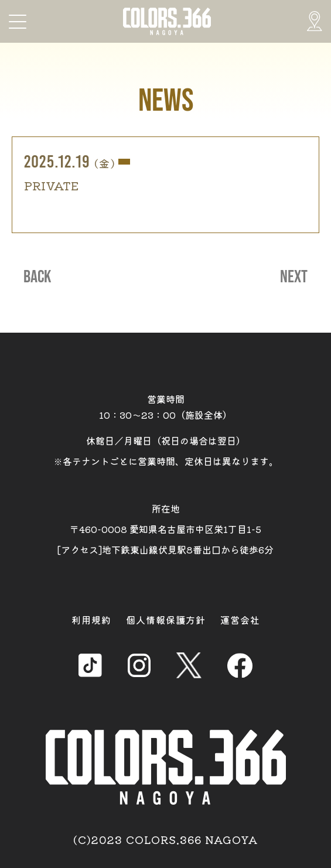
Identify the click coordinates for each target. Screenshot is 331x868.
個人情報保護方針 (166, 620)
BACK (37, 277)
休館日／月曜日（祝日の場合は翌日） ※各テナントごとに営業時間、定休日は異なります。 (166, 451)
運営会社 (240, 620)
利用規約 (91, 620)
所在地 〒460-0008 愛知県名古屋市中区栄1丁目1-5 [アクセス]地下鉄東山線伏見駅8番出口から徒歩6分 (165, 529)
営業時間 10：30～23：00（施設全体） (165, 407)
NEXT (294, 277)
